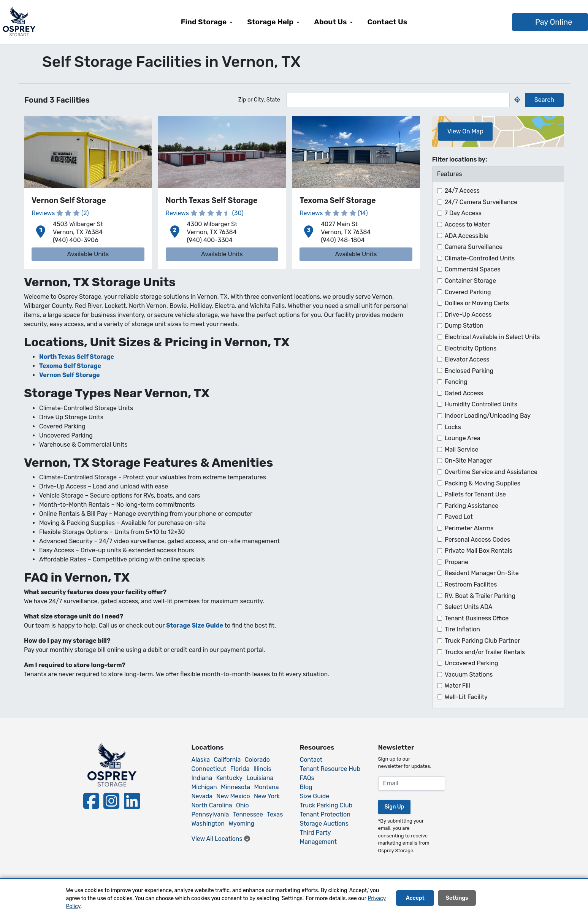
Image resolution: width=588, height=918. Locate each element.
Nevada (202, 796)
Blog (306, 787)
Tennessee (248, 814)
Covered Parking (468, 292)
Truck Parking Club (326, 805)
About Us (330, 22)
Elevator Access (467, 359)
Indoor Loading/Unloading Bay (488, 416)
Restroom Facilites (471, 584)
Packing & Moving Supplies (483, 483)
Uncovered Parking (472, 663)
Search (544, 100)
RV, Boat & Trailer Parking (480, 596)
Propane (456, 562)
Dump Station (464, 326)
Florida (240, 769)
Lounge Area (463, 438)
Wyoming (241, 824)
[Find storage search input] (398, 100)
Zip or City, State (259, 100)
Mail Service (462, 449)
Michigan (204, 787)
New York (267, 796)
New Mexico (233, 796)
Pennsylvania (210, 814)
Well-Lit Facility (466, 697)
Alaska (201, 760)
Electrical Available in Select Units (492, 337)
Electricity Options (471, 348)
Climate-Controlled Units (480, 258)
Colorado (257, 760)
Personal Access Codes (477, 540)
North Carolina (212, 805)
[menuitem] (207, 22)
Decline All (501, 898)
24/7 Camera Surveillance (481, 202)
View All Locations (221, 839)
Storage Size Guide (195, 625)
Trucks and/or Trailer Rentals (485, 652)
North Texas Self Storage (77, 357)
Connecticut (209, 769)
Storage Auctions (324, 824)
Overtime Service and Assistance (491, 472)
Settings (457, 898)
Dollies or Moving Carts (477, 303)
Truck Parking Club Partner (483, 641)
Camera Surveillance (474, 247)
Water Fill (457, 686)
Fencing (456, 382)
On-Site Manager (469, 461)
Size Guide (315, 796)
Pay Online (525, 22)
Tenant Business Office (477, 618)
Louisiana (260, 778)
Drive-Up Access (468, 315)
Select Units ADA (469, 607)
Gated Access (464, 393)
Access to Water (467, 224)
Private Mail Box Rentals (479, 551)
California (227, 760)
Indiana (202, 778)
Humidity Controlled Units (481, 404)
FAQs (307, 778)
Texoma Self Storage (70, 366)
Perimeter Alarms (469, 528)
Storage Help (270, 22)
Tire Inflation (462, 629)
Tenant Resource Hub (330, 769)
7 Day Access (463, 213)
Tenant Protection (325, 814)
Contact (311, 760)
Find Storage (204, 22)
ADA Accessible (467, 236)
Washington (208, 824)
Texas (275, 814)
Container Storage (470, 281)
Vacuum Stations (469, 675)
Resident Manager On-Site (482, 573)
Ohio (242, 805)
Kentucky (229, 778)
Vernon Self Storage (70, 375)
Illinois (262, 769)
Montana (267, 787)
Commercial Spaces (473, 269)
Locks (453, 427)
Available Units (88, 254)
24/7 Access (462, 191)
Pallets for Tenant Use (475, 494)
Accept (415, 898)
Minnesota (235, 787)
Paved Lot (459, 517)
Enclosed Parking (469, 371)
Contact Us (387, 22)
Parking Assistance (472, 506)
